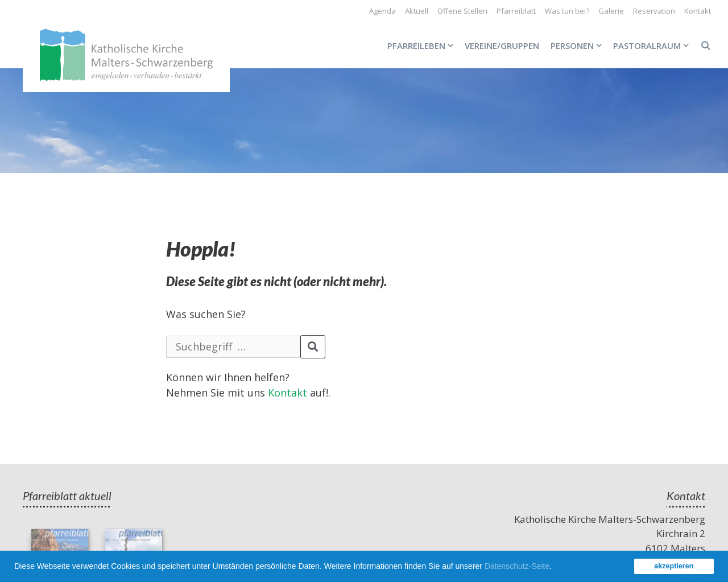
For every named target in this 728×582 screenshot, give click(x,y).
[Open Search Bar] (706, 46)
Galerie (611, 11)
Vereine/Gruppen (502, 46)
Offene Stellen (462, 11)
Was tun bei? (567, 11)
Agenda (382, 11)
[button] (556, 568)
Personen (579, 46)
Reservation (654, 11)
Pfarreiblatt (516, 11)
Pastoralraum (654, 46)
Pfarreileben (423, 46)
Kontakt (698, 11)
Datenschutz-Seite (517, 566)
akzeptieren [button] (674, 566)
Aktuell (417, 11)
